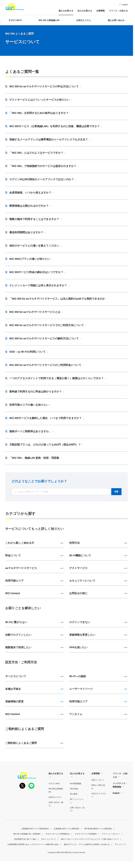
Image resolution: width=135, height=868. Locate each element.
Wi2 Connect (13, 603)
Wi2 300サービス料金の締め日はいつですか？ (36, 282)
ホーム (8, 28)
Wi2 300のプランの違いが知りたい (30, 269)
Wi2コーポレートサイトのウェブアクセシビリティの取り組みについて (90, 849)
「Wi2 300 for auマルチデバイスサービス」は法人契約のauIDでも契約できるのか (57, 309)
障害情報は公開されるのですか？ (29, 216)
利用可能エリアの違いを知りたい (29, 415)
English (123, 5)
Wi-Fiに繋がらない (16, 632)
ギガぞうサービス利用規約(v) (58, 844)
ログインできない (80, 632)
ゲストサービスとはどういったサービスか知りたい (39, 110)
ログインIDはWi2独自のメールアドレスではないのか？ (42, 189)
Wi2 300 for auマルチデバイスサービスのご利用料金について (45, 375)
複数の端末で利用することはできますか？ (34, 229)
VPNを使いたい (78, 657)
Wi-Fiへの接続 (78, 686)
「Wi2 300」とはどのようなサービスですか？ (36, 163)
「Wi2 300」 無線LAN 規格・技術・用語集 (34, 468)
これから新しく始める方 (20, 553)
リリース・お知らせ (118, 11)
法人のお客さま (85, 11)
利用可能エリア (14, 590)
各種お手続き (13, 699)
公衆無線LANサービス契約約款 (67, 838)
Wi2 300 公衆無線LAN (49, 20)
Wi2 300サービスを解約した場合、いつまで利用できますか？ (45, 428)
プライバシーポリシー (111, 844)
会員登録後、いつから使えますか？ (30, 203)
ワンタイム (76, 724)
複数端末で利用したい (18, 657)
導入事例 (74, 804)
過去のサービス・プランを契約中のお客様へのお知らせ (87, 854)
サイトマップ (120, 854)
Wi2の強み (74, 799)
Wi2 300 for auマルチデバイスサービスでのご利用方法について (47, 335)
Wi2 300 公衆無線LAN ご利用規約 (27, 844)
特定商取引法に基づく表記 (25, 849)
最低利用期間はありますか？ (26, 242)
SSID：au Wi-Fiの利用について (27, 362)
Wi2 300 (33, 28)
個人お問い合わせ (116, 20)
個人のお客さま (66, 11)
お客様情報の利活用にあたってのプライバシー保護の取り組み (33, 854)
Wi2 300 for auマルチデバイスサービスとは (35, 322)
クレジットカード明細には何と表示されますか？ (38, 295)
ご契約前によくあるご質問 (21, 753)
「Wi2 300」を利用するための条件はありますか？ (39, 123)
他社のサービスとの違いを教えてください (34, 256)
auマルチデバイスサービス (21, 578)
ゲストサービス (78, 578)
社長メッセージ (98, 790)
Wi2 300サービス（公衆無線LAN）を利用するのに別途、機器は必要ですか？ (55, 136)
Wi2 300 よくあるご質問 (49, 28)
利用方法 (74, 553)
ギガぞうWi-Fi (15, 20)
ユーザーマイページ (81, 699)
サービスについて (16, 686)
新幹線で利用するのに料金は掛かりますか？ (36, 401)
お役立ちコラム (83, 20)
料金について (13, 565)
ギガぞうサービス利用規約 (86, 844)
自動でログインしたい (18, 645)
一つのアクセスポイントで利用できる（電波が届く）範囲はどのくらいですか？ (56, 388)
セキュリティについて (82, 590)
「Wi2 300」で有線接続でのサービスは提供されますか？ (43, 176)
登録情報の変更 (14, 711)
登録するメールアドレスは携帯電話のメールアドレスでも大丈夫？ (49, 149)
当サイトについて (48, 849)
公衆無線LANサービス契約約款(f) (35, 838)
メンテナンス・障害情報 (120, 795)
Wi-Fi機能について (80, 565)
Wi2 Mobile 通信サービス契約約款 (98, 838)
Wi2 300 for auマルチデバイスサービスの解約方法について (44, 348)
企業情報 (101, 11)
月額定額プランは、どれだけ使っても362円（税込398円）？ (45, 455)
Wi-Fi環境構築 (75, 793)
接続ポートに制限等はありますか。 (30, 441)
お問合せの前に (78, 603)
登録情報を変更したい (82, 645)
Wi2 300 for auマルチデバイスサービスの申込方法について (44, 96)
